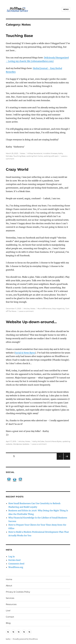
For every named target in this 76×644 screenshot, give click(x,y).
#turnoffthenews (44, 308)
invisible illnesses (50, 153)
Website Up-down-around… (31, 322)
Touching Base (19, 36)
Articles (27, 308)
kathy (8, 639)
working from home (35, 156)
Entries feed (14, 560)
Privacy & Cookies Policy (18, 592)
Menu (66, 9)
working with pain (51, 156)
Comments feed (16, 564)
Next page (67, 460)
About (9, 586)
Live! (8, 611)
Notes (23, 153)
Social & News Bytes (25, 353)
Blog (8, 623)
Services (10, 598)
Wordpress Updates (21, 444)
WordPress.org (16, 567)
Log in (12, 556)
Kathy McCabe (38, 441)
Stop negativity (58, 308)
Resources (11, 604)
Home (9, 579)
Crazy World (17, 169)
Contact (10, 617)
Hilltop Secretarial (35, 153)
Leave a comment (26, 311)
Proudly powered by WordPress (25, 639)
